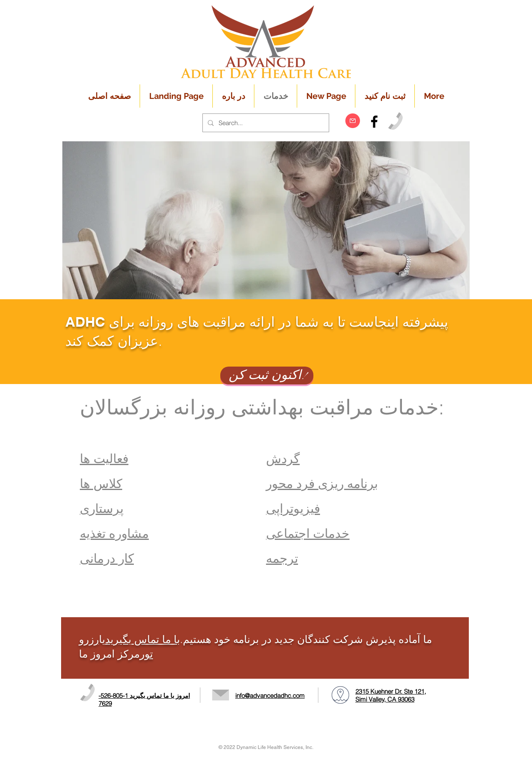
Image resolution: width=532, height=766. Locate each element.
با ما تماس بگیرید (143, 639)
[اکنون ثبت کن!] (267, 376)
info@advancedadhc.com (270, 696)
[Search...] (265, 123)
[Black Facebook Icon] (374, 122)
